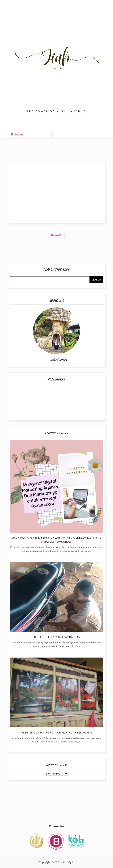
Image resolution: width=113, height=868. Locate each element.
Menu (17, 135)
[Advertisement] (56, 193)
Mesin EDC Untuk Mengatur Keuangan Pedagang (56, 732)
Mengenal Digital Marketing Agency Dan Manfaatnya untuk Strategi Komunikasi (56, 540)
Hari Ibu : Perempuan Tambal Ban (57, 637)
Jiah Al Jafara (58, 360)
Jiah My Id (68, 862)
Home (58, 235)
